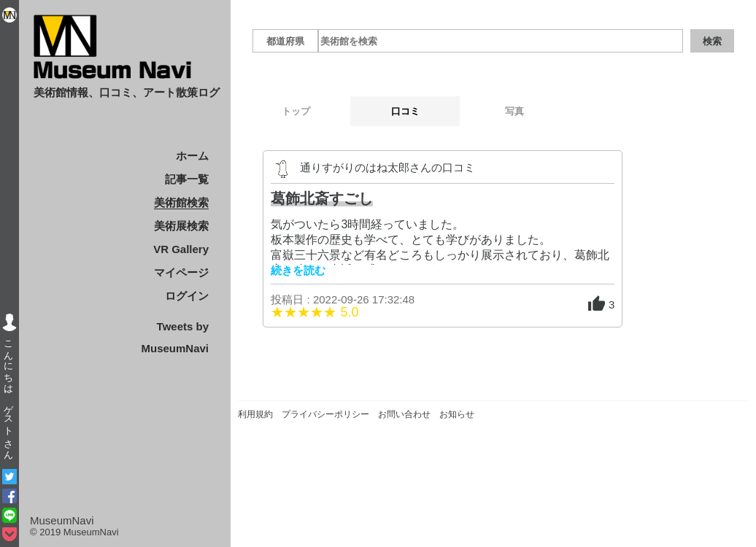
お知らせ (457, 414)
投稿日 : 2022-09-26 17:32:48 (343, 299)
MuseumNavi (62, 520)
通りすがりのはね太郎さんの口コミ (387, 167)
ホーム (192, 156)
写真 (514, 111)
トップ (296, 111)
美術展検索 (181, 226)
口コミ (405, 111)
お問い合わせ (404, 414)
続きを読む (298, 270)
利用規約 (255, 414)
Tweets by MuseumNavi (175, 337)
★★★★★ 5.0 (315, 312)
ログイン (187, 296)
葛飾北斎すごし (322, 198)
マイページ (181, 272)
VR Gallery (181, 249)
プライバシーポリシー (325, 414)
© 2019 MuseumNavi (74, 532)
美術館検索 (181, 202)
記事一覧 (187, 179)
